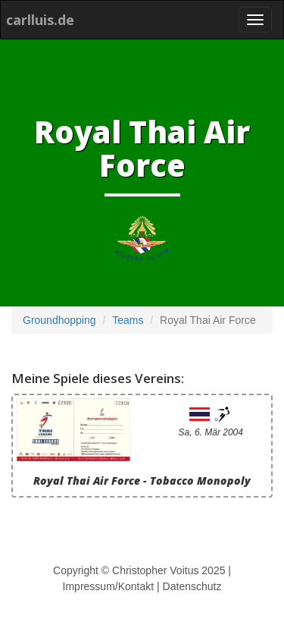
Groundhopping (59, 320)
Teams (128, 320)
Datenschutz (192, 586)
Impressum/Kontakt (109, 586)
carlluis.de (40, 20)
